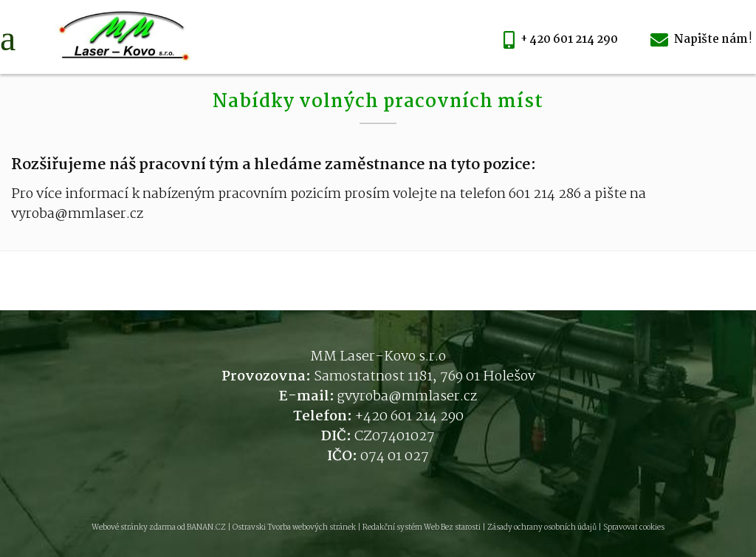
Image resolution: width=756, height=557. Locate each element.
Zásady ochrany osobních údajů (542, 528)
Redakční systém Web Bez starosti (422, 528)
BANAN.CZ (206, 528)
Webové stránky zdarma (134, 528)
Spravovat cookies (634, 528)
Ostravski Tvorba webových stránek (294, 528)
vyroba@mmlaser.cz (411, 397)
